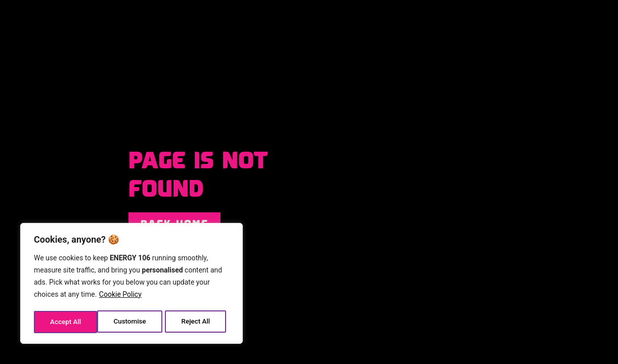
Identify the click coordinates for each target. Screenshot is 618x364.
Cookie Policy (120, 297)
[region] (131, 285)
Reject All (132, 322)
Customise (66, 322)
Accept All (198, 322)
